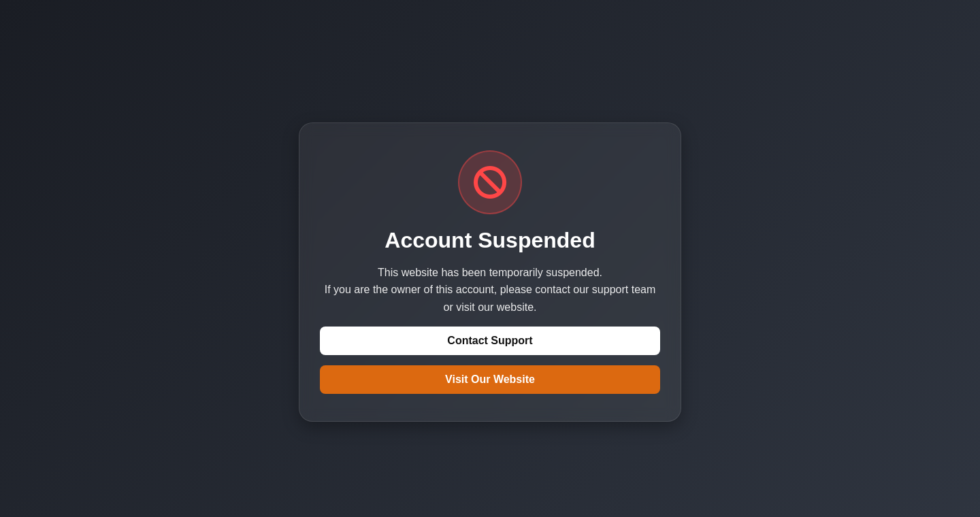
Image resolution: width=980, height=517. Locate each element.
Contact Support (490, 340)
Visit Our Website (490, 379)
